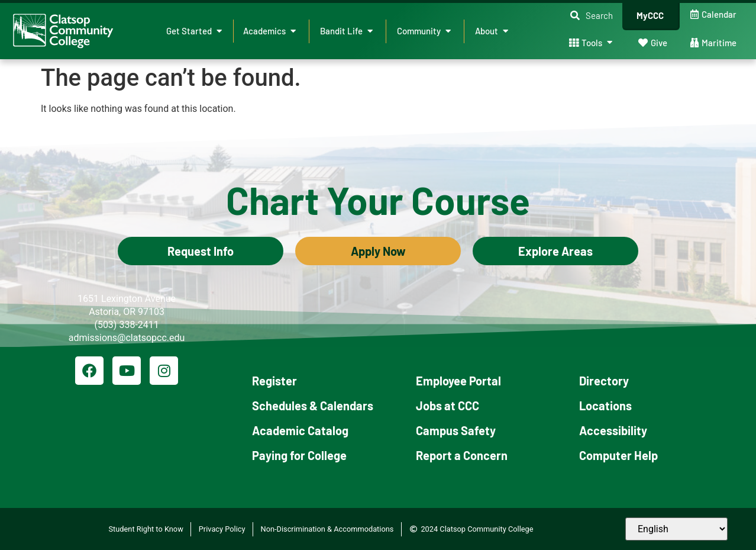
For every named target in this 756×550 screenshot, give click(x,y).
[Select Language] (676, 529)
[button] (592, 16)
